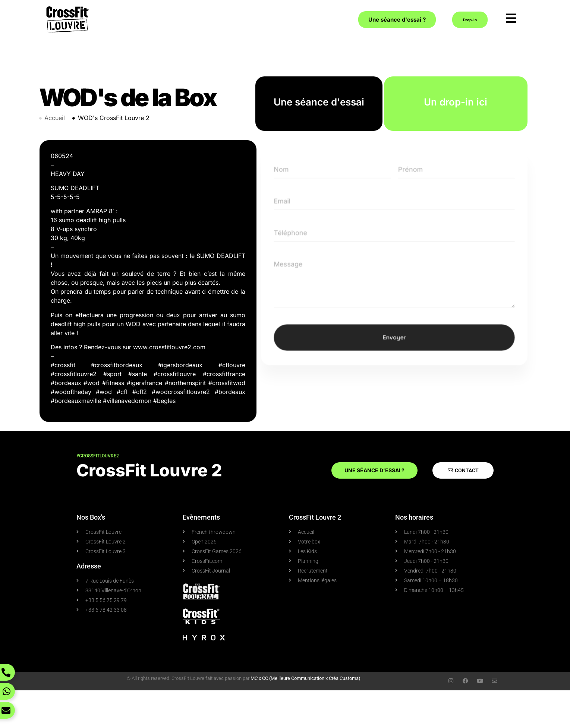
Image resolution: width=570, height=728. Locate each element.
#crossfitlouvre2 (98, 456)
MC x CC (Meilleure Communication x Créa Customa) (306, 678)
